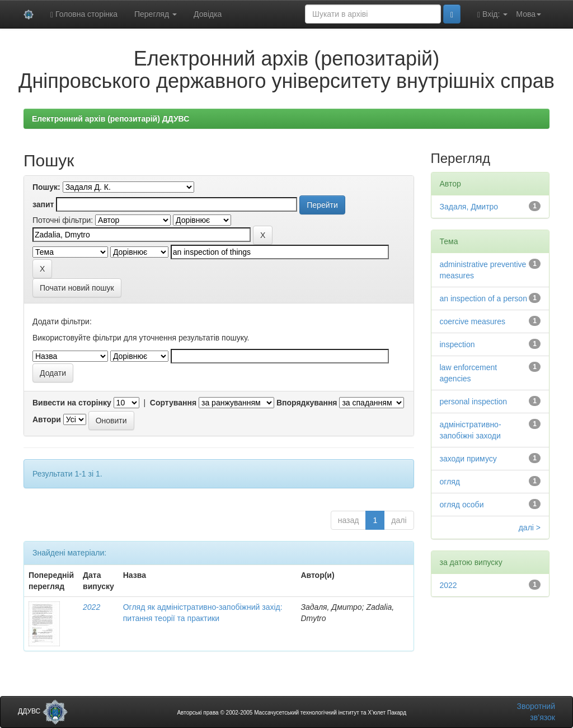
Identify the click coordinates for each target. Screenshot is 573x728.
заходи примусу (468, 459)
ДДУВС (43, 711)
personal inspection (474, 402)
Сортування (173, 403)
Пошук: (46, 187)
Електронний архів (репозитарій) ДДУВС (111, 119)
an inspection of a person (483, 298)
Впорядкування (307, 403)
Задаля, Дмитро (469, 207)
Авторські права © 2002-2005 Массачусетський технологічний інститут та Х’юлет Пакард (292, 713)
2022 (91, 607)
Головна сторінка (84, 14)
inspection (457, 344)
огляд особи (462, 505)
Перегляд (156, 14)
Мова (529, 14)
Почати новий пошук (77, 288)
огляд (450, 482)
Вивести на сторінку (72, 403)
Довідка (208, 14)
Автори (47, 419)
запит (43, 204)
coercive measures (473, 321)
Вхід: (492, 14)
